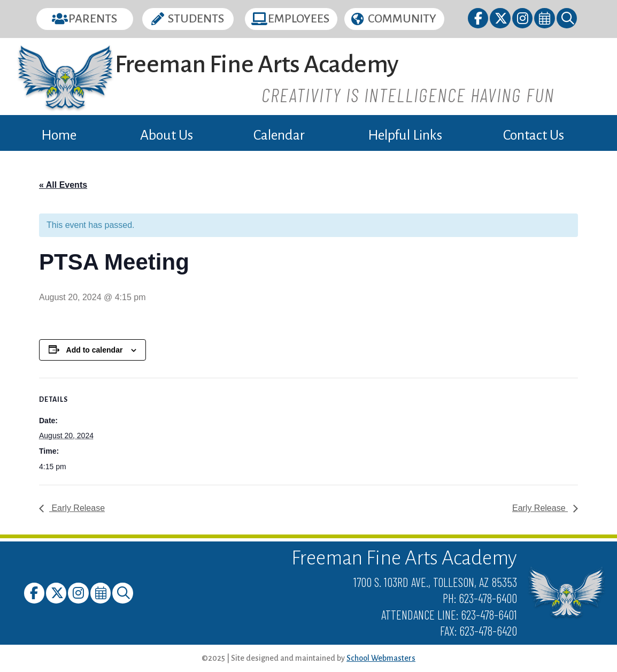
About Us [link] (167, 135)
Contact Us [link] (534, 135)
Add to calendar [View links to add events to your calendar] (95, 350)
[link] (479, 20)
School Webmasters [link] (381, 658)
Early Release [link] (77, 508)
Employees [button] (299, 19)
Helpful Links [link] (405, 135)
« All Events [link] (63, 185)
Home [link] (59, 135)
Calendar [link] (279, 135)
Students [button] (196, 19)
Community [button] (402, 19)
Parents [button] (93, 19)
